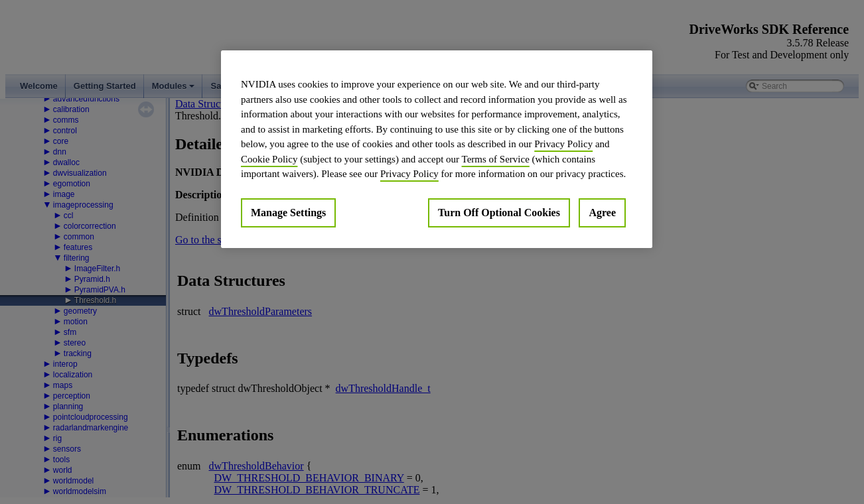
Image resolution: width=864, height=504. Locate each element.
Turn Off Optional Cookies (499, 213)
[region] (437, 149)
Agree (602, 213)
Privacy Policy (563, 144)
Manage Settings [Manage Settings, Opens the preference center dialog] (288, 213)
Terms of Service (496, 159)
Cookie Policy (269, 159)
